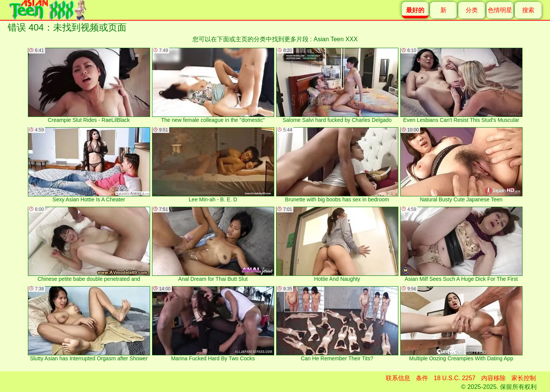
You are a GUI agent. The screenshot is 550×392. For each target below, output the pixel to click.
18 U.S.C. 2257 (455, 378)
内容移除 (493, 378)
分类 (472, 10)
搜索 (528, 10)
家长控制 (524, 378)
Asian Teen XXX (336, 39)
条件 (422, 378)
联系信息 (398, 378)
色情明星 (500, 10)
